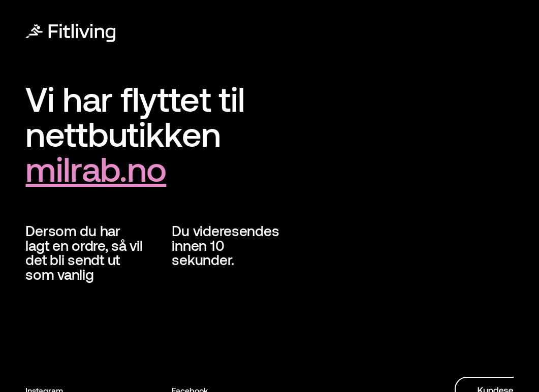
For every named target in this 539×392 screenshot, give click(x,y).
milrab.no (96, 168)
